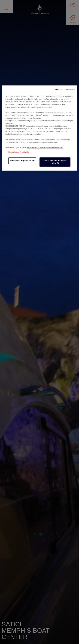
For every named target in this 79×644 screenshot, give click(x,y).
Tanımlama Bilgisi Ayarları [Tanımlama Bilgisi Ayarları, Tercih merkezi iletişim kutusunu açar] (22, 161)
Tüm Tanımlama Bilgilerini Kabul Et (55, 162)
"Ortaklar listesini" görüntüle (18, 152)
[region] (40, 128)
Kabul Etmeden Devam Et (65, 89)
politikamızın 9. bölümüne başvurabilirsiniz (45, 148)
